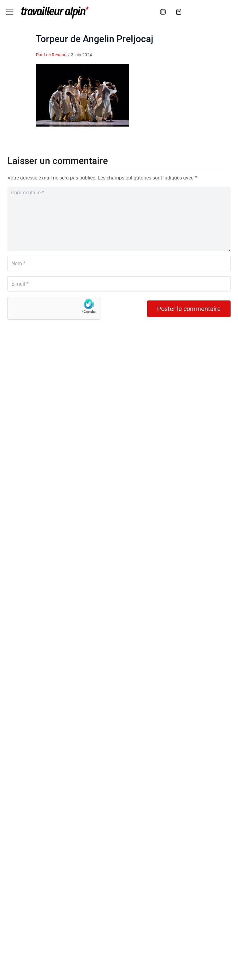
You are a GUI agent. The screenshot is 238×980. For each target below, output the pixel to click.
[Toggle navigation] (10, 12)
